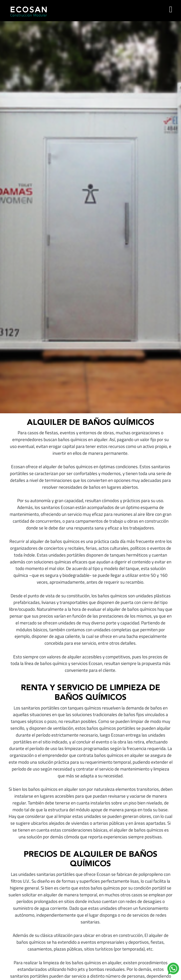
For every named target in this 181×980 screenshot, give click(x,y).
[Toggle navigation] (171, 9)
